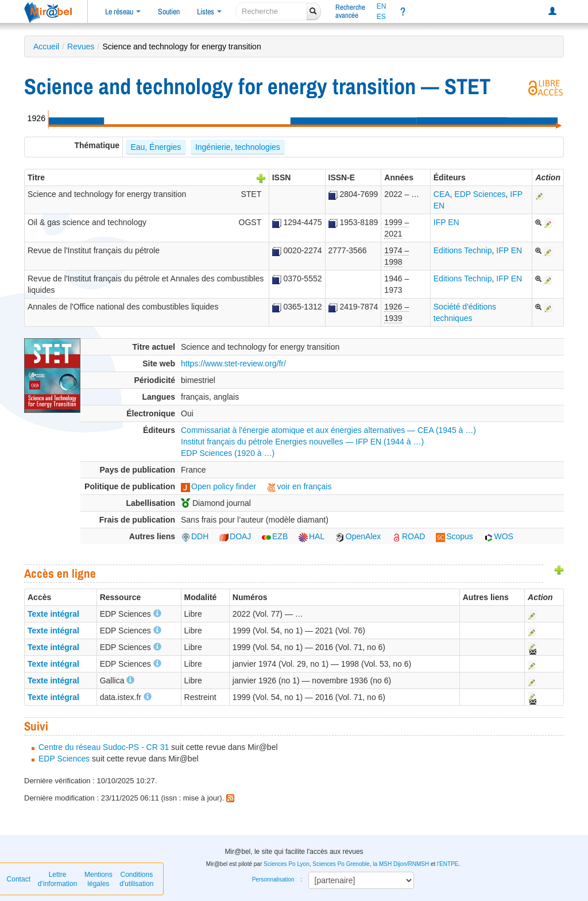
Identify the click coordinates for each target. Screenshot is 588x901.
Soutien (169, 11)
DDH (195, 536)
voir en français (299, 486)
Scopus (454, 536)
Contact (19, 879)
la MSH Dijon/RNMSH (401, 864)
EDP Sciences (480, 194)
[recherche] (271, 11)
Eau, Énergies (156, 147)
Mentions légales (98, 879)
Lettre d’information (58, 879)
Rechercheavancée (350, 11)
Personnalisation (273, 879)
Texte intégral (53, 614)
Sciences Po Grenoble (341, 864)
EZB (275, 536)
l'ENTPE (448, 864)
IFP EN (446, 222)
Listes (209, 11)
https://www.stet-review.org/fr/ (233, 364)
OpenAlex (358, 536)
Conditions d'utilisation (136, 879)
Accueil (46, 47)
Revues (81, 47)
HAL (312, 536)
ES (381, 17)
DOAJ (235, 536)
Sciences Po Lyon (287, 864)
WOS (499, 536)
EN (382, 6)
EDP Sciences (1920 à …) (228, 453)
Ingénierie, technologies (238, 147)
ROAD (408, 536)
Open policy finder (218, 486)
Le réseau (123, 11)
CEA (442, 194)
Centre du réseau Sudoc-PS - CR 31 (104, 747)
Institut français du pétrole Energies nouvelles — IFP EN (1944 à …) (302, 442)
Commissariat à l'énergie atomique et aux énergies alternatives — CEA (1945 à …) (328, 430)
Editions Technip (463, 250)
